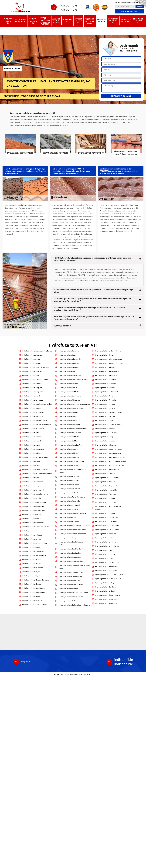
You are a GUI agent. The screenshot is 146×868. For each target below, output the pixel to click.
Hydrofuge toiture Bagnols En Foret (35, 380)
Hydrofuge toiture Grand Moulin (107, 530)
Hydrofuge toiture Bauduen (32, 408)
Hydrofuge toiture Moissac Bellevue (72, 408)
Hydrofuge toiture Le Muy (68, 441)
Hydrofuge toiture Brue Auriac (33, 449)
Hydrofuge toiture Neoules (68, 449)
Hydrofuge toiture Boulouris (106, 534)
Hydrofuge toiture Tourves (105, 408)
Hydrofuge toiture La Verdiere (106, 433)
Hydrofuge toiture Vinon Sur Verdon (109, 449)
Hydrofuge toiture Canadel (105, 474)
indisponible (68, 5)
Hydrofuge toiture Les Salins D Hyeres (109, 575)
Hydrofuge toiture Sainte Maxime (71, 561)
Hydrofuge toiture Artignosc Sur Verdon (36, 367)
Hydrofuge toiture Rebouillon (106, 603)
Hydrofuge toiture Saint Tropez (70, 580)
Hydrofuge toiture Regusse (68, 509)
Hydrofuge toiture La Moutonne (107, 546)
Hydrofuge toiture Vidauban (106, 441)
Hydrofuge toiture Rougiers (68, 538)
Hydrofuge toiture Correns (32, 531)
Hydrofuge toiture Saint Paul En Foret (72, 572)
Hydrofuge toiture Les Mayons (70, 396)
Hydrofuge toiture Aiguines (32, 355)
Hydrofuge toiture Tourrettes (106, 400)
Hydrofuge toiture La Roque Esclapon (72, 534)
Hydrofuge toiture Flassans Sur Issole (36, 580)
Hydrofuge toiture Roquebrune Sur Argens (74, 526)
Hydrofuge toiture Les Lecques (106, 517)
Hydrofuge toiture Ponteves (69, 481)
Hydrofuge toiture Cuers (31, 547)
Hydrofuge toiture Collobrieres (33, 523)
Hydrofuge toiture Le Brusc (105, 554)
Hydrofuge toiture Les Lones (106, 542)
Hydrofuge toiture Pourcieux (69, 485)
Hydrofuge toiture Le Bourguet (33, 429)
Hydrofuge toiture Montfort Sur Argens (73, 429)
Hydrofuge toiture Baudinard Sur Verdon (37, 404)
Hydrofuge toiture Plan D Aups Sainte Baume (72, 471)
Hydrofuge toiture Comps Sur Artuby (35, 527)
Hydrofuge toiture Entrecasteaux (34, 555)
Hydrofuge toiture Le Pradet (69, 493)
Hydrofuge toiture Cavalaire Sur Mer (35, 494)
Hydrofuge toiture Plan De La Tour (71, 477)
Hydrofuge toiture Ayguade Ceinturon (109, 486)
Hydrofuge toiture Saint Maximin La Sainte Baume (74, 567)
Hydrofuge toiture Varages (105, 429)
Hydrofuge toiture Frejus (31, 596)
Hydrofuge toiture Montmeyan (70, 433)
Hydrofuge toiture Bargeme (32, 388)
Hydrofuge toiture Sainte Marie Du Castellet (108, 508)
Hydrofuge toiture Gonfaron (69, 363)
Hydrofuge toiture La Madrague (107, 522)
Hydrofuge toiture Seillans (68, 601)
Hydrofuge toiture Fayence (32, 572)
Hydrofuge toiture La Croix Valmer (34, 543)
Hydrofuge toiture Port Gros (106, 494)
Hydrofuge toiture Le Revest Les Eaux (72, 513)
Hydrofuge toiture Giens (104, 558)
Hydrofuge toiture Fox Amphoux (34, 592)
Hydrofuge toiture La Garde (32, 600)
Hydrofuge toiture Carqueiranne (34, 486)
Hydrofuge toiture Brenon (31, 437)
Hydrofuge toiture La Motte (69, 437)
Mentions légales (86, 674)
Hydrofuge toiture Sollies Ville (106, 375)
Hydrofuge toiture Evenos (31, 564)
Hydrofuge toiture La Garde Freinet (35, 605)
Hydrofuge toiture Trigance (105, 416)
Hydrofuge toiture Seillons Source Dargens (74, 605)
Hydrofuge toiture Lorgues (68, 384)
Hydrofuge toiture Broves (31, 445)
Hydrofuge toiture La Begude (106, 502)
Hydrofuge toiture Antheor (105, 482)
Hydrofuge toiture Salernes (68, 589)
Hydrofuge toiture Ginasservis (70, 359)
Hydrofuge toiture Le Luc (68, 388)
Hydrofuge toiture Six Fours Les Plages (109, 363)
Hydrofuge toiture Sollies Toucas (107, 371)
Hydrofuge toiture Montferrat (69, 425)
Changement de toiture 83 (113, 21)
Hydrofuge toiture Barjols (31, 396)
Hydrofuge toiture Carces (31, 478)
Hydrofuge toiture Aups (31, 375)
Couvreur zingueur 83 (78, 21)
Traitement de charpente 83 (33, 21)
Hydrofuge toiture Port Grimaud (107, 470)
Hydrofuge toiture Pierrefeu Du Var (71, 461)
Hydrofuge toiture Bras (30, 433)
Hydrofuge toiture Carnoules (32, 482)
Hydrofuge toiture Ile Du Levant (107, 599)
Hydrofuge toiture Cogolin (31, 519)
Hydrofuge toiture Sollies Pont (106, 367)
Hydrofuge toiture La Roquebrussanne (73, 530)
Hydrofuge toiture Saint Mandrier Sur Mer (111, 461)
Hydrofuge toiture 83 (102, 21)
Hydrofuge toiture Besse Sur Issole (35, 420)
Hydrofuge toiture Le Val (104, 420)
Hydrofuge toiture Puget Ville (69, 501)
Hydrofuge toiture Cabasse (32, 453)
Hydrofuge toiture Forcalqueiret (34, 588)
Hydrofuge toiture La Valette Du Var (108, 425)
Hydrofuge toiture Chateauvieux (34, 510)
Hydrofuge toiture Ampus (31, 359)
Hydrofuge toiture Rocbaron (69, 522)
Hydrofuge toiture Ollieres (68, 453)
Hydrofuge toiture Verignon (105, 437)
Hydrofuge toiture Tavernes (105, 388)
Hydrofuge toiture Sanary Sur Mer (71, 597)
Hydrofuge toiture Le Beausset (33, 412)
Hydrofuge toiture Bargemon (32, 392)
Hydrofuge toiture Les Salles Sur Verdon (73, 593)
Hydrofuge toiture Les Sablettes (107, 478)
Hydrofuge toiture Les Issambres (107, 562)
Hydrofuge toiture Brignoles (32, 441)
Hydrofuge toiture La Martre (69, 392)
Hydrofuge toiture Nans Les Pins (70, 445)
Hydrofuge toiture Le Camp (105, 498)
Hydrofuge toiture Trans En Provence (109, 412)
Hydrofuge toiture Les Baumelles (107, 526)
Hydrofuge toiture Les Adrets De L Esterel (37, 351)
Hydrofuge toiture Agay (104, 550)
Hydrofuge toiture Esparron (32, 560)
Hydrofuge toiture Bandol (31, 384)
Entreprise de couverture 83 (8, 21)
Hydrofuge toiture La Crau (31, 539)
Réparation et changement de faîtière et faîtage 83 (45, 21)
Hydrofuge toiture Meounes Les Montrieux (74, 404)
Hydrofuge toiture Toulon (105, 396)
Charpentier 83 (67, 21)
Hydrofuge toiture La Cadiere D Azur (35, 457)
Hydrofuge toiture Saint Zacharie (71, 585)
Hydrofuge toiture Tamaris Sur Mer (108, 579)
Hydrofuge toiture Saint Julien (70, 553)
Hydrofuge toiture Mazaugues (69, 400)
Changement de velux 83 (126, 21)
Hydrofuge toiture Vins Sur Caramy (108, 453)
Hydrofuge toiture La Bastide (32, 400)
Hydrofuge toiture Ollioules (69, 457)
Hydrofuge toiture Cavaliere (105, 587)
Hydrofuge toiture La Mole (68, 412)
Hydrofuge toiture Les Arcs (32, 363)
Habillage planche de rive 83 (56, 21)
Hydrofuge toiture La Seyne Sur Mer (109, 351)
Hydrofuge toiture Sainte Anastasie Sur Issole (73, 543)
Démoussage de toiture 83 (138, 21)
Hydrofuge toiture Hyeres (68, 371)
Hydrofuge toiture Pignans (68, 465)
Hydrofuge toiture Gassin (68, 355)
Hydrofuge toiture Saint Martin (70, 557)
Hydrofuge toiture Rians (67, 517)
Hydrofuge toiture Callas (31, 461)
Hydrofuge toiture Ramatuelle (70, 505)
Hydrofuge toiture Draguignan (33, 551)
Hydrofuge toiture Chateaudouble (34, 502)
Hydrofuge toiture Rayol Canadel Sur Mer (110, 457)
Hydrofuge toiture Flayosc (31, 584)
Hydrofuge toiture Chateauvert (33, 506)
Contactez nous (12, 68)
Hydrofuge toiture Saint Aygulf (106, 571)
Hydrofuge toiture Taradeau (105, 384)
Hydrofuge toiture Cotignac (32, 535)
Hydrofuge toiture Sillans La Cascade (109, 359)
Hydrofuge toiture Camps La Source (35, 470)
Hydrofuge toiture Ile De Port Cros (108, 595)
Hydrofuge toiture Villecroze (106, 445)
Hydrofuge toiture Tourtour (105, 404)
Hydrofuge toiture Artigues (32, 371)
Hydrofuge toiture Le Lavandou (70, 375)
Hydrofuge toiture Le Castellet (33, 490)
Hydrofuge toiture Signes (104, 355)
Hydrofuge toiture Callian (31, 465)
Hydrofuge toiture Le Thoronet (107, 392)
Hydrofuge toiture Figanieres (32, 576)
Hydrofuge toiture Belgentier (32, 416)
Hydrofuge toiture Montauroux (70, 420)
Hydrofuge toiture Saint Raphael (70, 576)
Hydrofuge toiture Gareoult (69, 351)
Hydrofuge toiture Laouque (105, 513)
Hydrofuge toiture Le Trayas (105, 583)
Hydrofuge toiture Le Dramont (106, 538)
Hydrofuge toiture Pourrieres (69, 489)
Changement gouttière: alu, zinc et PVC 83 (90, 21)
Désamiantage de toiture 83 (20, 21)
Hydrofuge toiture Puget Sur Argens (72, 497)
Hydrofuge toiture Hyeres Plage (107, 490)
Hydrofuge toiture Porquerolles (107, 566)
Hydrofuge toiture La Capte (105, 591)
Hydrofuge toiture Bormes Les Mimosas (36, 425)
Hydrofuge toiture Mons (67, 416)
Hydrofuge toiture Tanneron (106, 380)
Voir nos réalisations (129, 11)
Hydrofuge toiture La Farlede (32, 568)
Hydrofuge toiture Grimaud (69, 367)
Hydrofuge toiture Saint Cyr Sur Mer (72, 549)
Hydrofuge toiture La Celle (32, 498)
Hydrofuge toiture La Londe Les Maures (73, 380)
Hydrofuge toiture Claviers (32, 515)
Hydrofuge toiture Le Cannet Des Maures (37, 474)
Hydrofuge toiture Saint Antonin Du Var (110, 465)
